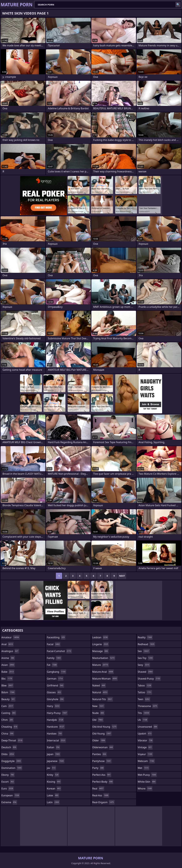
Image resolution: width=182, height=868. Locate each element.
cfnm (8, 720)
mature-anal (103, 672)
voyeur (145, 754)
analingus (10, 651)
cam (8, 706)
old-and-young (105, 727)
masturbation (104, 658)
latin (53, 802)
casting (9, 713)
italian (53, 747)
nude (99, 713)
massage (100, 651)
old (98, 720)
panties (100, 754)
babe (8, 672)
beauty (8, 699)
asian (8, 665)
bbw (7, 685)
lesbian (100, 637)
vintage (145, 747)
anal (8, 644)
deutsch (9, 747)
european (11, 795)
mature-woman (105, 679)
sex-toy (146, 658)
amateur (11, 637)
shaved (145, 672)
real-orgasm (103, 802)
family (54, 658)
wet (144, 768)
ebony (8, 775)
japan (54, 754)
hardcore (56, 727)
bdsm (8, 692)
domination (12, 768)
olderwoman (103, 747)
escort (8, 782)
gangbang (56, 672)
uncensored (148, 727)
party (98, 768)
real (98, 789)
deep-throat (12, 740)
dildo (8, 754)
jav (51, 768)
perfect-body (103, 782)
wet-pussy (147, 775)
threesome (148, 706)
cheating (10, 727)
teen (144, 699)
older (99, 740)
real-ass (101, 795)
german (55, 679)
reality (145, 637)
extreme (9, 802)
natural (100, 692)
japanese (56, 761)
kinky (53, 775)
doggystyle (12, 761)
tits (144, 713)
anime (8, 658)
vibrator (145, 740)
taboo (145, 685)
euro (8, 789)
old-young (102, 734)
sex (144, 651)
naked (99, 685)
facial (54, 644)
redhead (146, 644)
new (98, 706)
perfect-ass (102, 775)
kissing (54, 782)
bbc (7, 679)
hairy (53, 706)
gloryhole (55, 699)
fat (52, 665)
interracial (56, 740)
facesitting (56, 637)
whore (145, 789)
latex (53, 795)
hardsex (55, 734)
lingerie (101, 644)
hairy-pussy (57, 713)
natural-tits (103, 699)
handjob (55, 720)
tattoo (145, 692)
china (8, 734)
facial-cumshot (59, 651)
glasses (54, 692)
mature (101, 665)
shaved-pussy (149, 679)
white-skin (147, 782)
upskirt (145, 734)
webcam (146, 761)
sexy (144, 665)
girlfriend (55, 685)
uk (143, 720)
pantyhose (102, 761)
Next (122, 576)
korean (54, 789)
